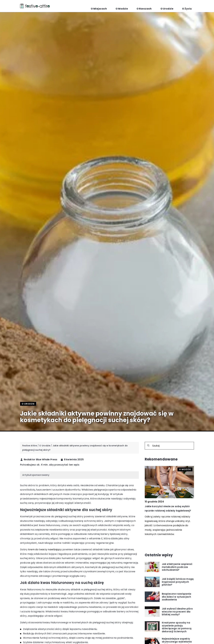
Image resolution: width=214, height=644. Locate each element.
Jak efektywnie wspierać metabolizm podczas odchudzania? (177, 567)
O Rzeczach (158, 6)
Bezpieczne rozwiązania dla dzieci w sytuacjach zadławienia (177, 597)
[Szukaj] (148, 445)
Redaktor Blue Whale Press (41, 460)
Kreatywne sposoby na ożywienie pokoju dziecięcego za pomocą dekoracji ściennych (177, 627)
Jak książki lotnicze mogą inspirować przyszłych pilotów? (178, 582)
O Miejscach (125, 6)
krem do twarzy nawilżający (45, 549)
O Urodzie (175, 6)
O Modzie (142, 6)
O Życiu (190, 6)
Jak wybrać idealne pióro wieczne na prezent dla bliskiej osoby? (177, 612)
